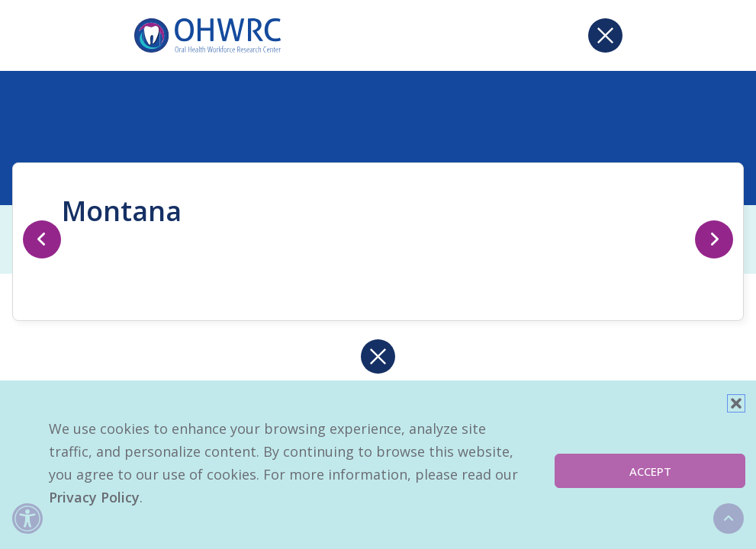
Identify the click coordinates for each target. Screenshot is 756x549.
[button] (736, 403)
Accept (650, 471)
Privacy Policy (94, 497)
